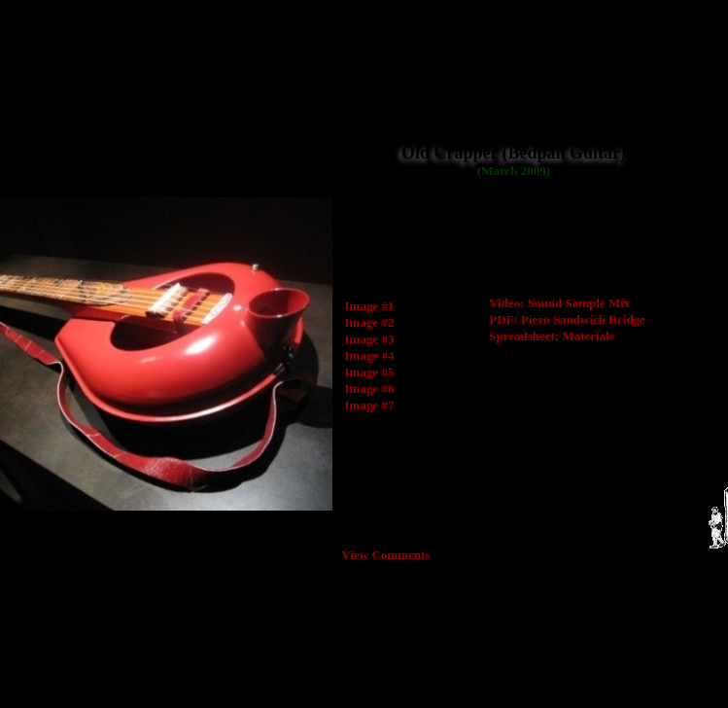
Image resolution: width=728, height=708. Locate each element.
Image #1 (370, 306)
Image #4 (370, 355)
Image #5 (370, 372)
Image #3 (370, 339)
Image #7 (370, 405)
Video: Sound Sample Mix (559, 303)
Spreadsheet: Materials (552, 336)
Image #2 (370, 322)
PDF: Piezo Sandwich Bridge (567, 319)
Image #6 (370, 389)
